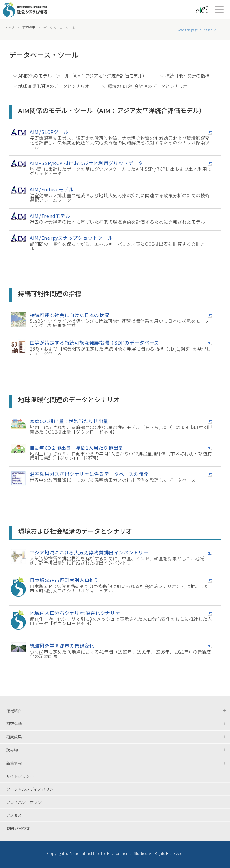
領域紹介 (14, 710)
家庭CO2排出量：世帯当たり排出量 (69, 421)
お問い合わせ (18, 828)
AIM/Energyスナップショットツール (71, 238)
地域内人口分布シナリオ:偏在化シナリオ (75, 613)
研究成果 (29, 28)
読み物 (12, 750)
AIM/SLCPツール (49, 132)
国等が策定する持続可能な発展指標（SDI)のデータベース (94, 342)
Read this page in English (195, 30)
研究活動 (14, 723)
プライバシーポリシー (26, 802)
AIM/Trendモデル (50, 216)
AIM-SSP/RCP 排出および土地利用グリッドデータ (86, 163)
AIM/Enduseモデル (52, 189)
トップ (10, 28)
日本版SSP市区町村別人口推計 (65, 580)
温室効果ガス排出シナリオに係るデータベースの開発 (89, 474)
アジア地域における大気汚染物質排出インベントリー (89, 552)
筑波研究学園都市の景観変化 (62, 646)
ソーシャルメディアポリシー (32, 789)
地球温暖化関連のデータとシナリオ (54, 86)
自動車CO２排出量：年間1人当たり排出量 (77, 448)
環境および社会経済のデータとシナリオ (148, 86)
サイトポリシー (20, 776)
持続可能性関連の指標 (187, 76)
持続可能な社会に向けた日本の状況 (69, 315)
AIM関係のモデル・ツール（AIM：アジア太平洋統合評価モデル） (83, 76)
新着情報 (14, 763)
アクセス (14, 815)
